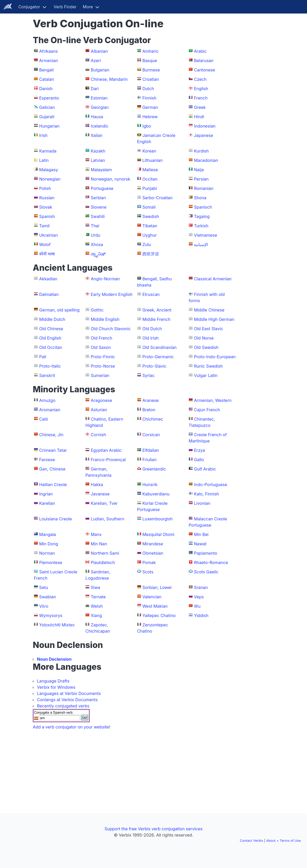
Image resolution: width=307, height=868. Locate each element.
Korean (149, 151)
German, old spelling (59, 310)
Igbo (147, 126)
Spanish (47, 216)
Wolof (45, 244)
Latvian (98, 160)
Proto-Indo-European (215, 357)
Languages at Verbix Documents (69, 693)
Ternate (98, 597)
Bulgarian (100, 70)
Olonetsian (153, 553)
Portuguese (102, 188)
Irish (43, 135)
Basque (150, 61)
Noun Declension (54, 659)
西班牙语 (151, 254)
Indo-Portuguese (210, 485)
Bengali (47, 70)
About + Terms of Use (283, 841)
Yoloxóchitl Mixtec (57, 625)
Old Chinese (51, 329)
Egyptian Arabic (106, 450)
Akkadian (48, 279)
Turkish (201, 226)
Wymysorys (51, 615)
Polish (45, 188)
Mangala (48, 534)
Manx (96, 534)
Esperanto (49, 98)
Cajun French (207, 410)
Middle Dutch (52, 319)
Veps (199, 597)
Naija (199, 170)
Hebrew (150, 117)
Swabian (48, 597)
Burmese (151, 70)
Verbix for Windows (56, 687)
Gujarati (47, 117)
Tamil (44, 226)
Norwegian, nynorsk (111, 179)
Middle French (156, 319)
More (88, 7)
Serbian (98, 198)
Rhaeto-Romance (211, 562)
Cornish (98, 435)
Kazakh (98, 151)
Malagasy (49, 170)
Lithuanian (152, 160)
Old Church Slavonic (111, 329)
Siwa (95, 587)
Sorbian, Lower (157, 587)
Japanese (203, 135)
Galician (47, 107)
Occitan (150, 179)
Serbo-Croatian (157, 198)
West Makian (155, 606)
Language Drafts (53, 681)
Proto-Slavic (154, 366)
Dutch (148, 89)
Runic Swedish (208, 366)
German (150, 107)
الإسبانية (201, 244)
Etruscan (151, 294)
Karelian (47, 503)
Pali (43, 357)
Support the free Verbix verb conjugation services (153, 829)
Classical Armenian (213, 279)
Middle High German (214, 319)
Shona (200, 198)
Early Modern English (112, 294)
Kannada (48, 151)
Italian (97, 135)
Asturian (99, 410)
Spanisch (203, 207)
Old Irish (151, 338)
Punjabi (150, 188)
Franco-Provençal (108, 460)
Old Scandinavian (159, 347)
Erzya (199, 450)
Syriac (148, 375)
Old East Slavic (208, 329)
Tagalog (202, 216)
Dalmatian (49, 294)
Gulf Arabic (205, 469)
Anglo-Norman (105, 279)
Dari (95, 89)
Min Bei (201, 534)
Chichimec (153, 419)
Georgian (100, 107)
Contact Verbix (252, 841)
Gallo (199, 460)
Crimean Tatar (53, 450)
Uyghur (149, 235)
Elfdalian (151, 450)
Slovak (46, 207)
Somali (149, 207)
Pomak (149, 562)
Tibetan (150, 226)
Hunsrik (150, 485)
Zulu (147, 244)
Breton (149, 410)
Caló (44, 419)
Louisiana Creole (56, 519)
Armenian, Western (213, 400)
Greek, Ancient (157, 310)
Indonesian (205, 126)
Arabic (200, 51)
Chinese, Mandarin (109, 79)
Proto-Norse (103, 366)
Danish (46, 89)
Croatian (151, 79)
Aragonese (101, 400)
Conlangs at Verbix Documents (67, 700)
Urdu (96, 235)
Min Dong (49, 544)
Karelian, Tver (104, 503)
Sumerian (100, 375)
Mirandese (153, 544)
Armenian (49, 61)
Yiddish (201, 615)
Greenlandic (154, 469)
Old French (102, 338)
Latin (44, 160)
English (201, 89)
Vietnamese (205, 235)
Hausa (97, 117)
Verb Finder (65, 7)
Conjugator (29, 7)
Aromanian (50, 410)
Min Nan (99, 544)
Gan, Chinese (52, 469)
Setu (44, 587)
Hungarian (49, 126)
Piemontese (51, 562)
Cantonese (204, 70)
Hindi (199, 117)
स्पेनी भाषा (47, 254)
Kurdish (201, 151)
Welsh (97, 606)
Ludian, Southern (108, 519)
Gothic (97, 310)
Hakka (97, 485)
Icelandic (100, 126)
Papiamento (205, 553)
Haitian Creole (53, 485)
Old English (50, 338)
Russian (47, 198)
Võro (44, 606)
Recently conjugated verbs (63, 706)
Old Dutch (152, 329)
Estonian (99, 98)
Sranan (201, 587)
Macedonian (206, 160)
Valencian (152, 597)
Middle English (105, 319)
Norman (47, 553)
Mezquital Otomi (158, 534)
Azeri (96, 61)
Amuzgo (47, 400)
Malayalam (101, 170)
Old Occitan (51, 347)
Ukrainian (49, 235)
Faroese (47, 460)
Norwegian (50, 179)
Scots (148, 572)
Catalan (47, 79)
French (201, 98)
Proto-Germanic (158, 357)
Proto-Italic (50, 366)
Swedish (151, 216)
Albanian (99, 51)
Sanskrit (47, 375)
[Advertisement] (257, 96)
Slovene (99, 207)
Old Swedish (206, 347)
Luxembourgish (157, 519)
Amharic (151, 51)
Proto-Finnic (103, 357)
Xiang (96, 615)
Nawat (200, 544)
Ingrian (46, 494)
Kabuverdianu (156, 494)
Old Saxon (101, 347)
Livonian (202, 503)
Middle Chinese (209, 310)
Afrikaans (49, 51)
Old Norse (204, 338)
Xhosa (97, 244)
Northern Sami (105, 553)
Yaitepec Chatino (159, 615)
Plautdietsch (103, 562)
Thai (95, 226)
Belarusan (204, 61)
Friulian (149, 460)
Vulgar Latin (206, 375)
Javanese (100, 494)
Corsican (151, 435)
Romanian (203, 188)
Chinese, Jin (51, 435)
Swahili (98, 216)
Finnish (149, 98)
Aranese (151, 400)
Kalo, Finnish (206, 494)
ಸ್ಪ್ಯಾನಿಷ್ (98, 254)
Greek (200, 107)
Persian (201, 179)
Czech (200, 79)
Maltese (150, 170)
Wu (197, 606)
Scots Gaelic (206, 572)
